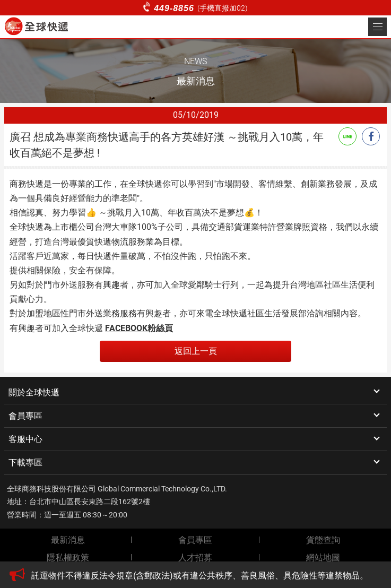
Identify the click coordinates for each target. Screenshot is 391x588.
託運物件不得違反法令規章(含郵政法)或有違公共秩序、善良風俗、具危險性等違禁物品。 (200, 576)
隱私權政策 (68, 557)
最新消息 (68, 540)
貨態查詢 (323, 540)
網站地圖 (323, 557)
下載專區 (25, 462)
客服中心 (25, 439)
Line (347, 136)
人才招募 (195, 557)
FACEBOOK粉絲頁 (139, 328)
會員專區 (25, 416)
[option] (206, 576)
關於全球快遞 (34, 392)
